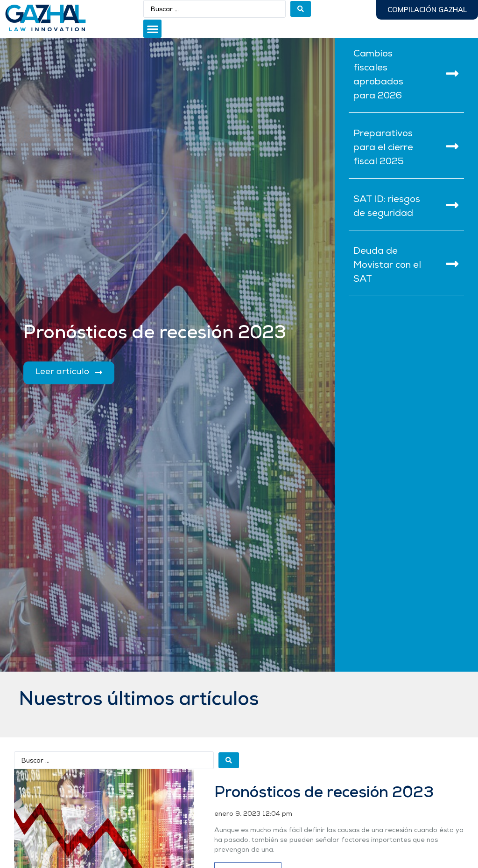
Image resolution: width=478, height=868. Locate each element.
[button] (152, 29)
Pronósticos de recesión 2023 (324, 793)
